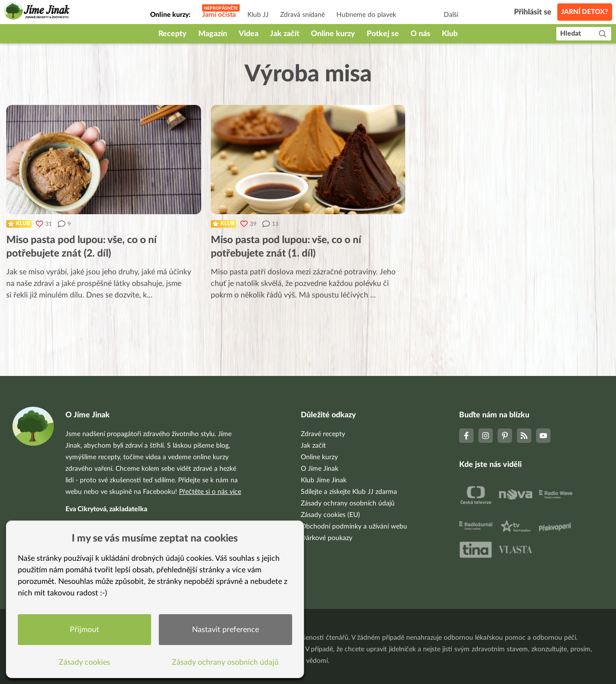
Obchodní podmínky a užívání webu (354, 527)
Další (451, 15)
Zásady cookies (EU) (330, 515)
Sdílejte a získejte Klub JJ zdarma (349, 492)
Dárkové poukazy (327, 538)
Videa (249, 34)
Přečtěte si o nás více (210, 492)
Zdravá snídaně (302, 15)
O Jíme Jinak (320, 469)
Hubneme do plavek (366, 15)
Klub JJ (258, 15)
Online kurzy (333, 34)
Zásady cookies (84, 662)
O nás (420, 34)
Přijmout (84, 630)
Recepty (173, 34)
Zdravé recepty (323, 434)
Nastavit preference (225, 630)
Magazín (213, 34)
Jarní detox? (585, 12)
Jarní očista (219, 15)
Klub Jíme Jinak (324, 480)
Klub (450, 34)
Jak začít (285, 34)
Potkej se (383, 34)
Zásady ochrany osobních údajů (348, 503)
